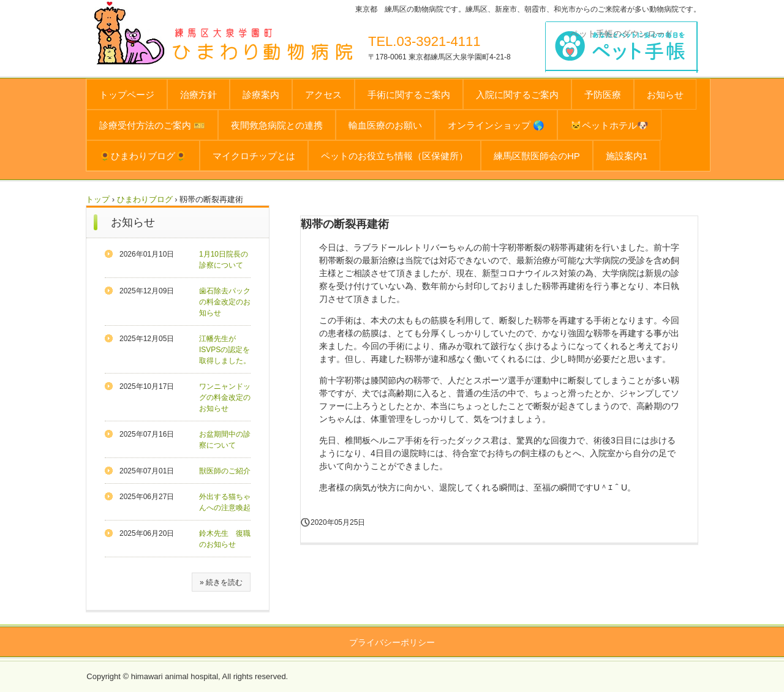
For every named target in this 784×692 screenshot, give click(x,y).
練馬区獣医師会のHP (537, 156)
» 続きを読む (221, 582)
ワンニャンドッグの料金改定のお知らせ (225, 397)
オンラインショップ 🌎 (496, 125)
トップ (98, 199)
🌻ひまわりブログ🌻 (143, 156)
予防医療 (603, 95)
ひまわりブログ (145, 199)
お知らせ (665, 95)
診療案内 (261, 95)
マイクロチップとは (254, 156)
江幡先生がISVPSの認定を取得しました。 (225, 350)
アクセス (323, 95)
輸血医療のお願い (385, 125)
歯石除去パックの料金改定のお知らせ (225, 302)
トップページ (127, 95)
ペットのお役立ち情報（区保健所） (394, 156)
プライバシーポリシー (392, 642)
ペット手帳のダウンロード (622, 34)
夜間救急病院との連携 (277, 125)
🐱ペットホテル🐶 (609, 125)
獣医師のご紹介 (225, 471)
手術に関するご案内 (409, 95)
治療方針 (198, 95)
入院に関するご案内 (517, 95)
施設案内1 (627, 156)
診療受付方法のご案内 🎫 (152, 125)
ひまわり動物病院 (286, 47)
